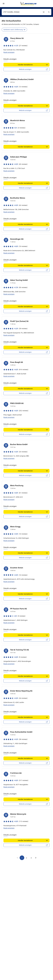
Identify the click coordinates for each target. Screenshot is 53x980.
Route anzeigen (9, 52)
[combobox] (26, 12)
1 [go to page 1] (22, 858)
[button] (44, 12)
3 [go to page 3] (31, 858)
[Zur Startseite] (28, 4)
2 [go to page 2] (27, 858)
